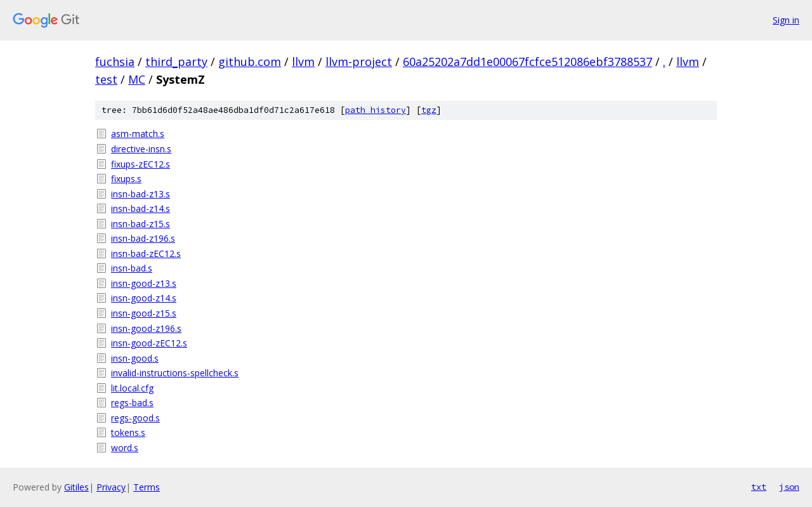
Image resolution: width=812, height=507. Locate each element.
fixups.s (126, 179)
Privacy (111, 487)
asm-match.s (138, 134)
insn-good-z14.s (144, 298)
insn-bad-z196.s (143, 238)
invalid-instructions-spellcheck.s (175, 373)
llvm (303, 62)
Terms (147, 487)
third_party (176, 62)
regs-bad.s (132, 403)
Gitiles (76, 487)
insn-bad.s (132, 268)
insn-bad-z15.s (141, 224)
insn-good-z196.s (146, 328)
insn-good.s (135, 358)
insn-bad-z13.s (141, 194)
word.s (125, 448)
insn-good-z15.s (144, 313)
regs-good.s (135, 418)
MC (137, 79)
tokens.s (128, 432)
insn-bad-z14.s (141, 208)
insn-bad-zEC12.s (146, 253)
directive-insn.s (141, 149)
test (106, 79)
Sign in (786, 20)
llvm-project (359, 62)
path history (376, 110)
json (789, 487)
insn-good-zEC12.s (149, 343)
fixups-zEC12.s (141, 164)
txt (759, 487)
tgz (429, 110)
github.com (250, 62)
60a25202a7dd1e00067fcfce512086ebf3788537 (527, 62)
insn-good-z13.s (144, 283)
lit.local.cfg (132, 388)
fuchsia (115, 62)
